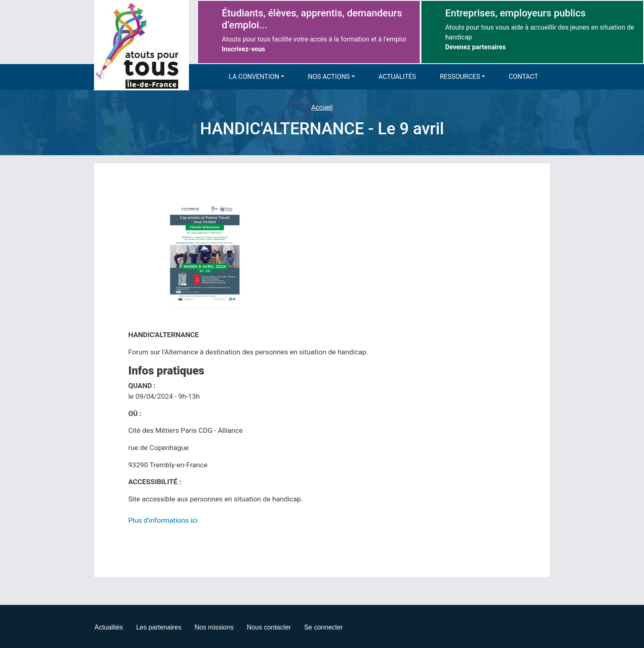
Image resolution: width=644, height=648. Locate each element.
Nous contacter (269, 627)
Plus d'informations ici (163, 520)
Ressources (460, 77)
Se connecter (323, 627)
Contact (524, 77)
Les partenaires (159, 627)
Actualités (398, 77)
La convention (254, 77)
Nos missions (214, 627)
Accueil (322, 107)
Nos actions (329, 77)
